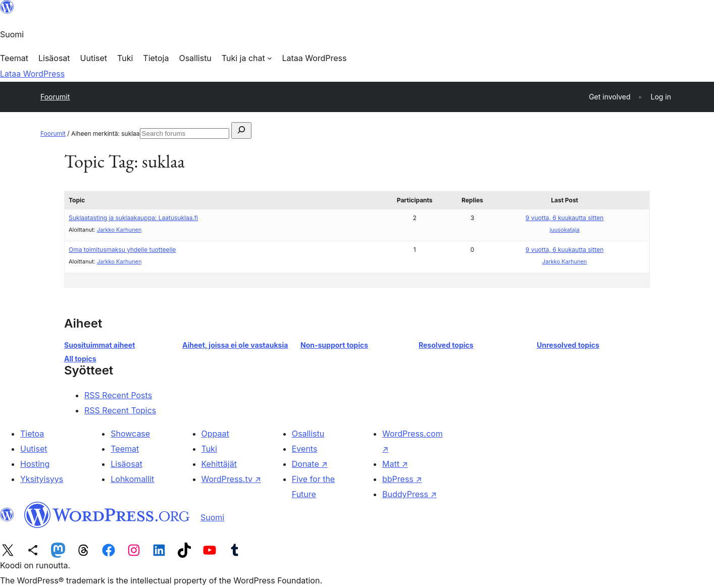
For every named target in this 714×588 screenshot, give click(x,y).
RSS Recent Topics (120, 410)
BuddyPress (410, 494)
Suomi (212, 517)
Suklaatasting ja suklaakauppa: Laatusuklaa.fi (133, 218)
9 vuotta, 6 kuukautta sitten (565, 218)
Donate (310, 464)
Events (305, 449)
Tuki (209, 449)
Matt (395, 464)
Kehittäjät (219, 464)
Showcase (130, 434)
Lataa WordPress (32, 74)
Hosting (35, 464)
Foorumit (55, 97)
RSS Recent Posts (118, 395)
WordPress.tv (231, 479)
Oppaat (215, 434)
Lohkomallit (132, 479)
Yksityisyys (42, 479)
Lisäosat (126, 464)
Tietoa (32, 434)
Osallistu (308, 434)
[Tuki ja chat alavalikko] (247, 58)
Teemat (125, 449)
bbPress (402, 479)
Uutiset (34, 449)
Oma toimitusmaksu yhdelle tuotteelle (122, 250)
